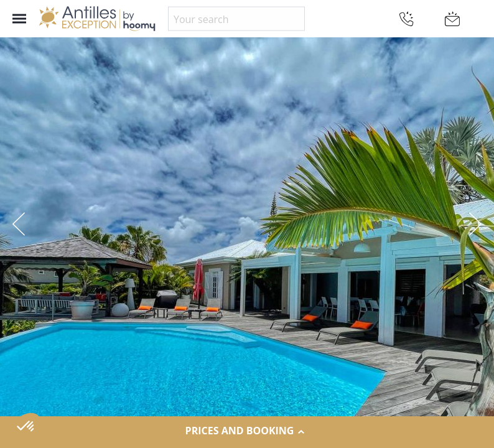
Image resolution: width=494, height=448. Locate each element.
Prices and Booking (247, 431)
